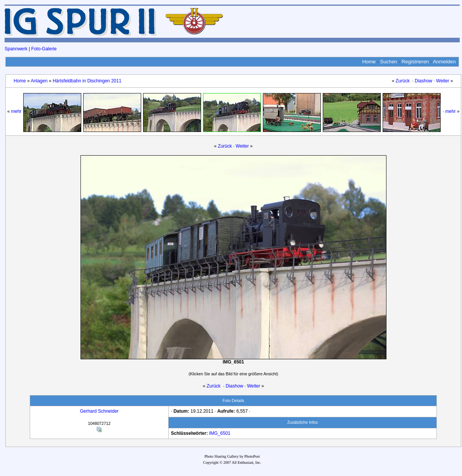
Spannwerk (16, 49)
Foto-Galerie (44, 49)
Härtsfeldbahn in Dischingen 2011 (87, 81)
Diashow (423, 81)
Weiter (443, 81)
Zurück (403, 81)
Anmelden (444, 62)
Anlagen (39, 81)
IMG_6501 (220, 433)
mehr (16, 111)
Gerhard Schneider (99, 411)
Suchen (389, 62)
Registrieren (415, 62)
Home (369, 62)
